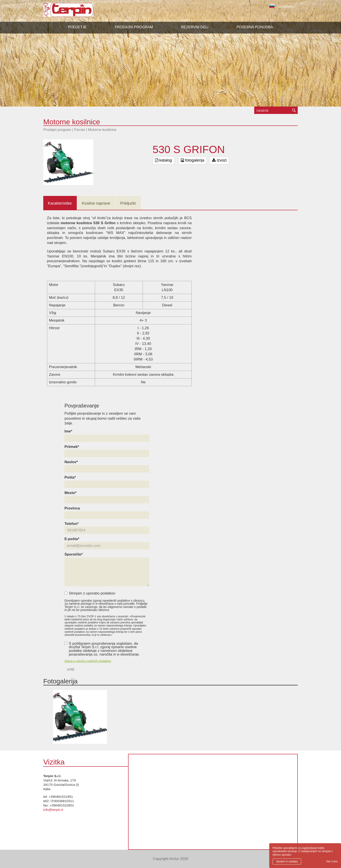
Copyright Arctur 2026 (170, 859)
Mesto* (70, 493)
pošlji (71, 669)
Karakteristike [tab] (60, 203)
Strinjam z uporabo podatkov (90, 593)
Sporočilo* (74, 555)
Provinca (72, 508)
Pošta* (70, 478)
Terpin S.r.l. (76, 12)
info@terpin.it (53, 810)
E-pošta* (72, 539)
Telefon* (71, 524)
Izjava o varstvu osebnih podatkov (88, 661)
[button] (134, 27)
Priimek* (72, 447)
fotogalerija (192, 160)
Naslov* (71, 462)
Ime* (68, 431)
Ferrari (79, 130)
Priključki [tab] (128, 203)
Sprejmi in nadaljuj (287, 861)
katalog (164, 160)
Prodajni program (57, 130)
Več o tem (332, 861)
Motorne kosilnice (102, 130)
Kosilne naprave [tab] (96, 203)
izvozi (219, 160)
